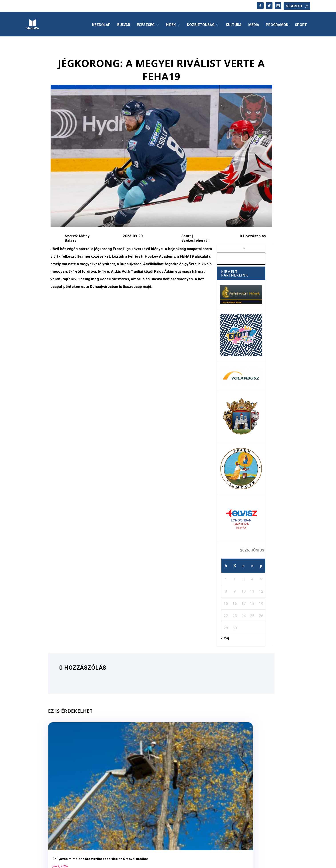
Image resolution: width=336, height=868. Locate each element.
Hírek (171, 24)
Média (254, 24)
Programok (277, 24)
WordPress (90, 862)
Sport (301, 24)
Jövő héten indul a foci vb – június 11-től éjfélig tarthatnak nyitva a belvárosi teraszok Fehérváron (158, 776)
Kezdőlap (101, 24)
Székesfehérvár (195, 239)
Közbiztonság (201, 24)
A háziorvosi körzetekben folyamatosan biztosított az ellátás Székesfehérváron (239, 776)
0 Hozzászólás (253, 235)
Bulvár (124, 24)
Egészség (146, 24)
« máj (225, 637)
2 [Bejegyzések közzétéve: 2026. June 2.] (235, 578)
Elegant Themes (51, 862)
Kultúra (234, 24)
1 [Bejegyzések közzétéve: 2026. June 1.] (226, 578)
